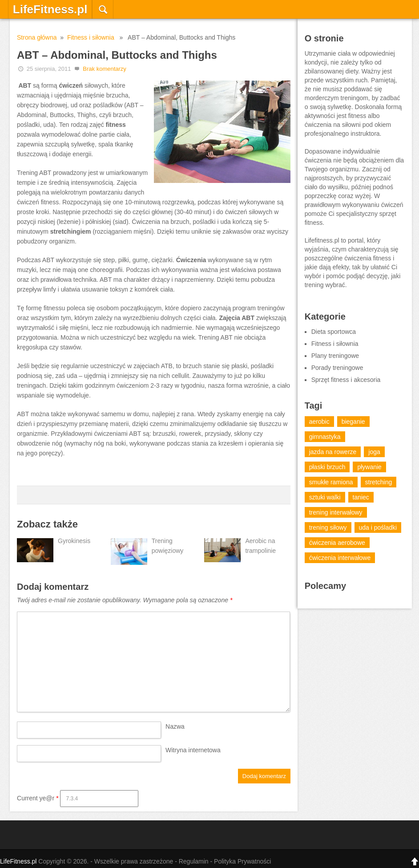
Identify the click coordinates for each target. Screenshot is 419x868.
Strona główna (37, 37)
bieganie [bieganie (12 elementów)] (353, 422)
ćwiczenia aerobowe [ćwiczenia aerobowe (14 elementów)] (337, 543)
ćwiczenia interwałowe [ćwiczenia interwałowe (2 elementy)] (340, 558)
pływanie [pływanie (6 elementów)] (369, 467)
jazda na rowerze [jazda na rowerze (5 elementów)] (333, 452)
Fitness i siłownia (91, 37)
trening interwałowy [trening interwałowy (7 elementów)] (336, 512)
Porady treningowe (337, 368)
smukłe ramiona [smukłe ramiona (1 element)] (331, 482)
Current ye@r (38, 798)
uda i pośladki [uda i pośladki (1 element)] (378, 527)
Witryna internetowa (193, 750)
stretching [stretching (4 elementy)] (379, 482)
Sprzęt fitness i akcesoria (346, 380)
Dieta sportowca (334, 332)
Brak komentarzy (105, 69)
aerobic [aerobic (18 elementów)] (319, 422)
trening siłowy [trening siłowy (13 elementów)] (328, 527)
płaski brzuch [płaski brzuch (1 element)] (327, 467)
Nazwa (175, 726)
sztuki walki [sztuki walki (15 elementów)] (325, 497)
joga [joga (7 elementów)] (374, 452)
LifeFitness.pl (50, 9)
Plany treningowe (335, 356)
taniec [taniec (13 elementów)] (361, 497)
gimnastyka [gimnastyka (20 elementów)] (325, 437)
